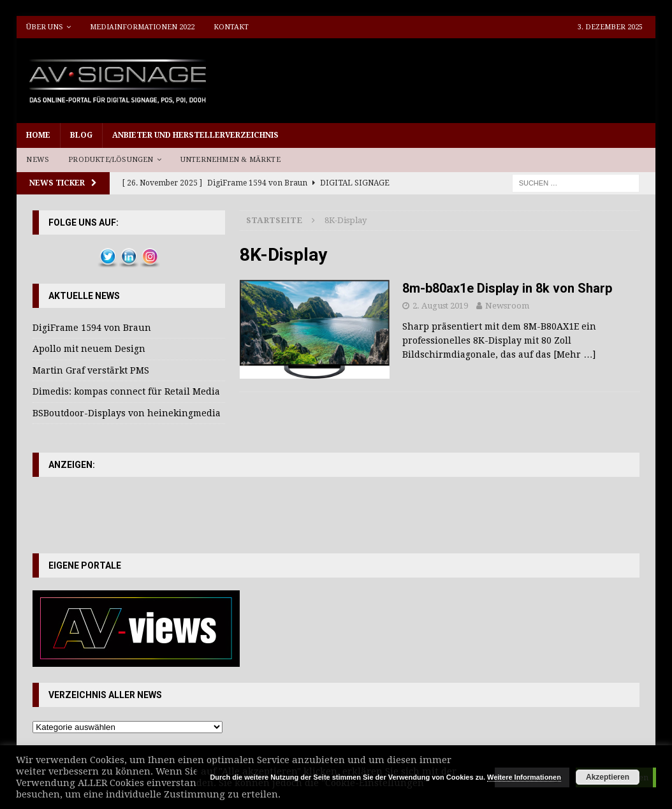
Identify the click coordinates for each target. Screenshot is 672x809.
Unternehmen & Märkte (230, 160)
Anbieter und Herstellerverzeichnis (195, 135)
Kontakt (231, 27)
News (38, 160)
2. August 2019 (440, 306)
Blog (81, 135)
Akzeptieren (608, 777)
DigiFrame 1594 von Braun (92, 328)
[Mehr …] (574, 354)
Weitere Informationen (524, 777)
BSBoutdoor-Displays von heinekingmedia (127, 413)
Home (38, 135)
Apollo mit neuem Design (89, 349)
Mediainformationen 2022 (142, 27)
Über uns (45, 27)
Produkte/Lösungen (111, 160)
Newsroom (507, 306)
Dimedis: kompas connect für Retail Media (126, 391)
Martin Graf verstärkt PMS (91, 370)
